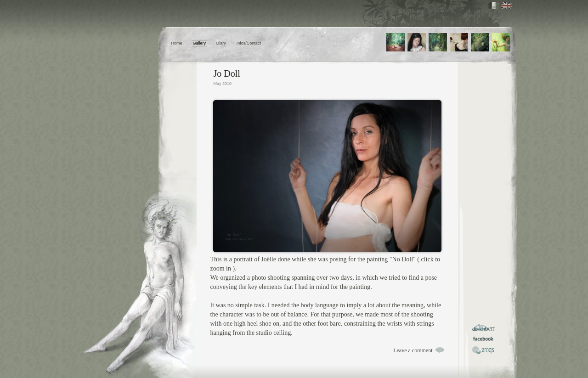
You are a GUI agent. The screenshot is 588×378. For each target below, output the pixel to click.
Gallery (199, 43)
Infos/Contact (249, 43)
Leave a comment (413, 350)
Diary (221, 43)
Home (177, 43)
